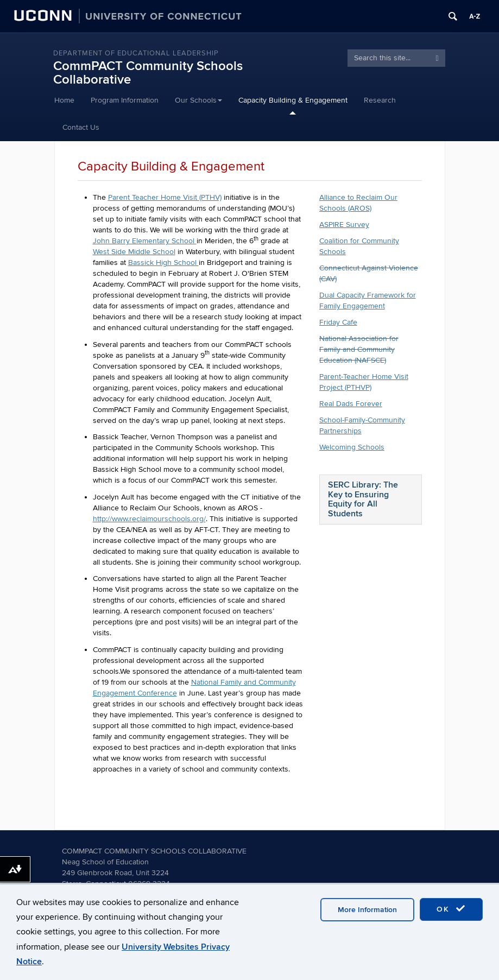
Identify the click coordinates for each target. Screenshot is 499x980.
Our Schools (198, 100)
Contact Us (81, 127)
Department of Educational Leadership (136, 53)
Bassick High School (163, 263)
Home (64, 100)
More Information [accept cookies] (367, 910)
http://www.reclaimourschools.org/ (149, 519)
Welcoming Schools (352, 447)
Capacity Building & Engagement (293, 100)
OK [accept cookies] (451, 909)
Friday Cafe (338, 322)
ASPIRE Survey (344, 225)
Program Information (125, 100)
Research (380, 100)
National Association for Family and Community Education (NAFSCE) (359, 349)
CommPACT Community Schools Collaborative (148, 73)
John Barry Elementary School (145, 241)
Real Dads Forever (351, 404)
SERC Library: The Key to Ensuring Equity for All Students (363, 499)
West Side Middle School (134, 252)
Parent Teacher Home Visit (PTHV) (165, 197)
